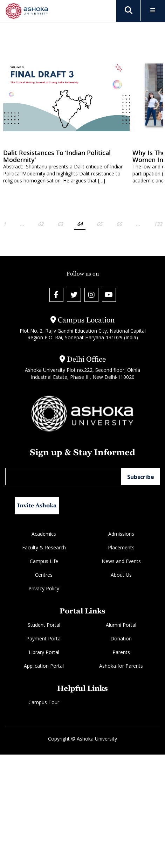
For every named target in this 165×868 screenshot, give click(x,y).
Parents (121, 652)
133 (158, 224)
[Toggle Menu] (153, 11)
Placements (121, 547)
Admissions (121, 534)
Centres (44, 575)
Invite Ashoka (37, 505)
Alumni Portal (121, 625)
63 (60, 224)
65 (99, 224)
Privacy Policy (44, 588)
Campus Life (44, 561)
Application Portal (44, 666)
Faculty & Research (44, 547)
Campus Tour (44, 702)
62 (41, 224)
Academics (44, 534)
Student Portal (44, 625)
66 (119, 224)
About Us (121, 575)
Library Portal (44, 652)
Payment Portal (44, 638)
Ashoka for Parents (121, 666)
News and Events (121, 561)
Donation (121, 638)
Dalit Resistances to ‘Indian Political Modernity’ (57, 156)
